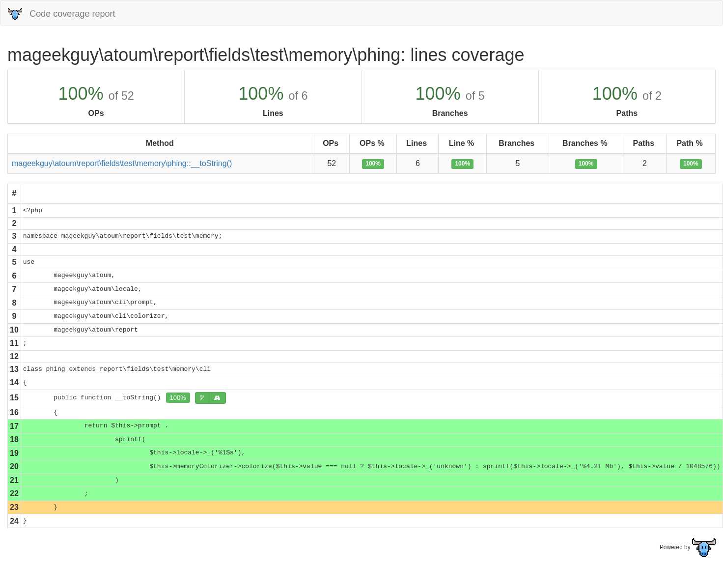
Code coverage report (61, 14)
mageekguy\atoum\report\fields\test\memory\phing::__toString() (122, 163)
